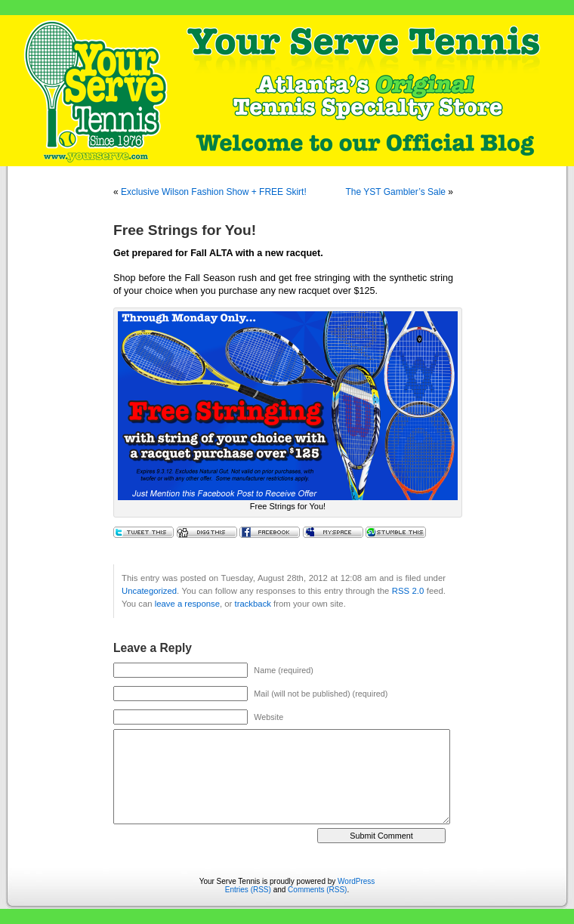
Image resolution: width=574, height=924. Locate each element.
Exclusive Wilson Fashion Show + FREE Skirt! (214, 192)
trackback (252, 604)
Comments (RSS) (317, 890)
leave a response (187, 604)
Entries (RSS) (248, 890)
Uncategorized (149, 591)
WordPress (356, 881)
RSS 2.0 (408, 591)
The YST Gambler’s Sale (395, 192)
